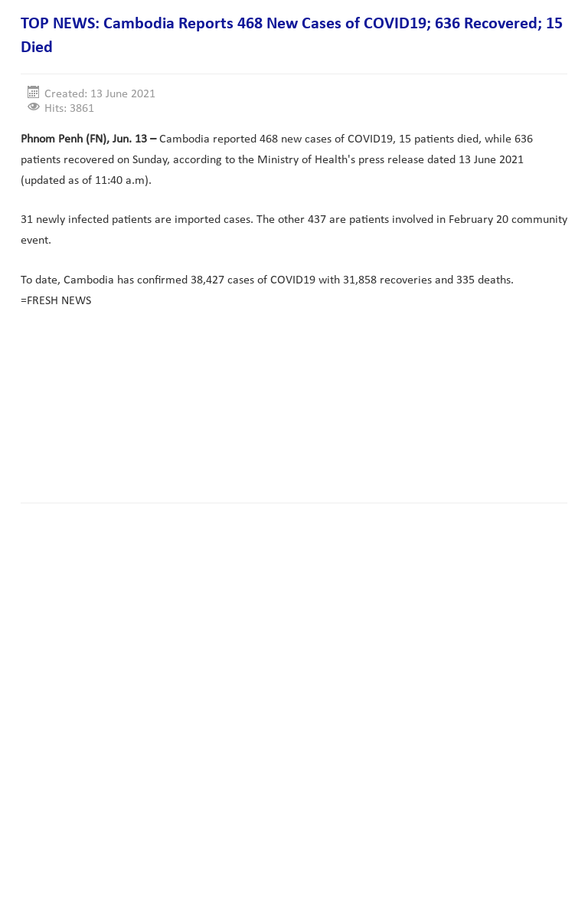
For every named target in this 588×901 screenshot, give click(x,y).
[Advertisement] (299, 443)
